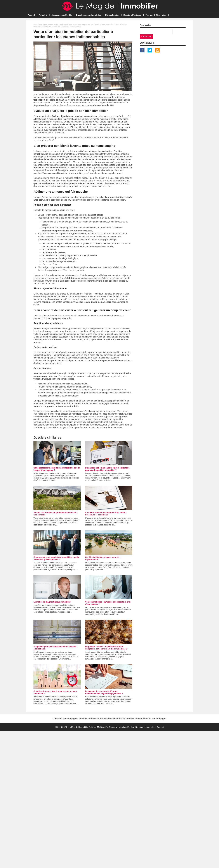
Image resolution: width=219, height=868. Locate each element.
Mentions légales (126, 727)
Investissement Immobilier (89, 15)
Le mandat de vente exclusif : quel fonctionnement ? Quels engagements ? (104, 692)
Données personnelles (145, 727)
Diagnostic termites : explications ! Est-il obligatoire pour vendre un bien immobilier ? (106, 648)
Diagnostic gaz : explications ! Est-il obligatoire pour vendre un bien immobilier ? (107, 469)
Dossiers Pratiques (132, 15)
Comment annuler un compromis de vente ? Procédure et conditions (106, 514)
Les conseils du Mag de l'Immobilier (57, 25)
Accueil (31, 15)
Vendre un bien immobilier (103, 25)
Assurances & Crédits (62, 15)
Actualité (43, 15)
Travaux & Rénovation (156, 15)
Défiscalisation (112, 15)
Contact (160, 727)
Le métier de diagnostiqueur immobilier (52, 602)
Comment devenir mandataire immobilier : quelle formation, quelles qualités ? (56, 558)
